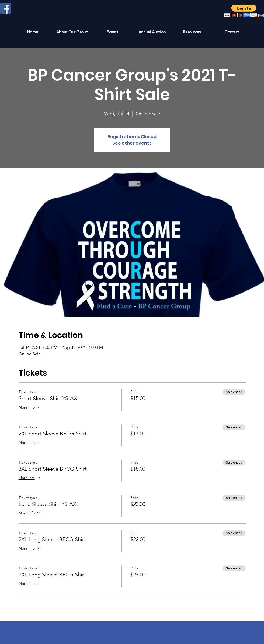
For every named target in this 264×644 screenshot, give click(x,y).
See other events (132, 143)
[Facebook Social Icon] (5, 8)
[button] (244, 11)
